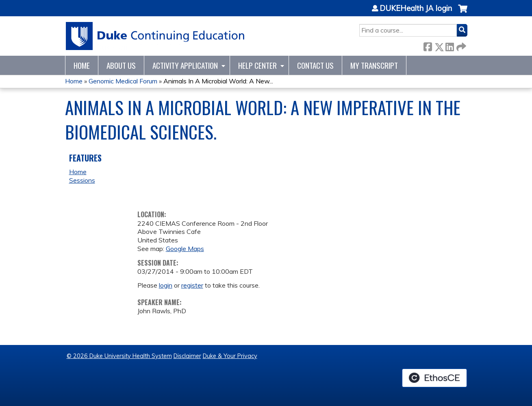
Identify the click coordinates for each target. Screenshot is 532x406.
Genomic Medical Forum (123, 81)
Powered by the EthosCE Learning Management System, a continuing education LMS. (434, 378)
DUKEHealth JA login (416, 9)
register (192, 285)
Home (82, 65)
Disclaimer (187, 356)
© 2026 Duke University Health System (119, 356)
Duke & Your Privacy (230, 356)
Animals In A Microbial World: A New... (218, 81)
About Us (121, 65)
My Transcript (374, 65)
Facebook (428, 45)
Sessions (82, 180)
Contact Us (315, 65)
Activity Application (185, 65)
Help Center (257, 65)
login (166, 285)
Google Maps (185, 249)
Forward (460, 45)
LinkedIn (449, 45)
